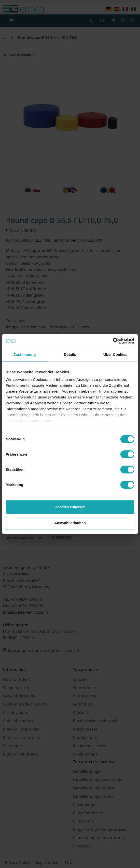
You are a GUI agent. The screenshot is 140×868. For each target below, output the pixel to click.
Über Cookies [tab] (115, 354)
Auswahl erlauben (70, 523)
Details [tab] (70, 354)
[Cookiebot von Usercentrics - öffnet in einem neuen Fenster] (113, 341)
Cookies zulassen (70, 507)
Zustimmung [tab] (25, 354)
